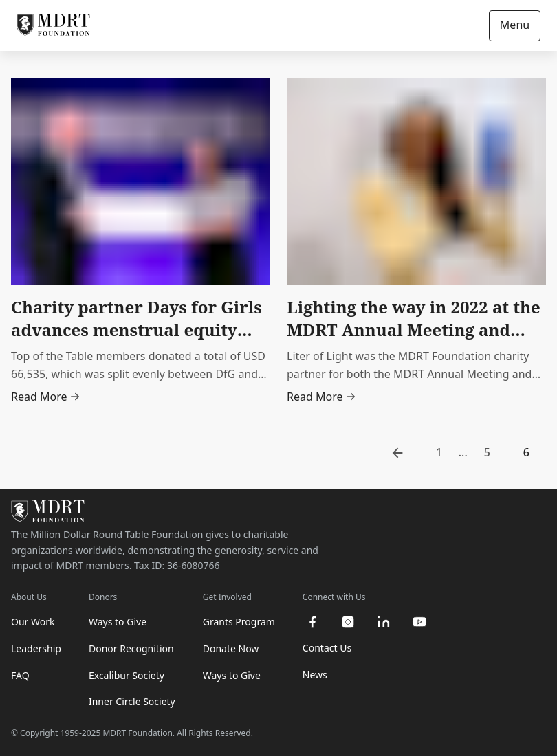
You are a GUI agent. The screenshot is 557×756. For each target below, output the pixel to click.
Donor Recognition (131, 648)
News (315, 675)
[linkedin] (384, 622)
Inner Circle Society (132, 701)
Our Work (33, 622)
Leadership (36, 648)
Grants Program (239, 622)
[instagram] (348, 622)
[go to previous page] (397, 453)
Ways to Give (118, 622)
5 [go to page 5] (487, 452)
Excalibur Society (127, 675)
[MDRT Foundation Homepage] (53, 25)
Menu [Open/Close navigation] (515, 25)
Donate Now (231, 648)
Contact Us (327, 648)
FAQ (20, 675)
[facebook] (312, 622)
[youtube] (419, 622)
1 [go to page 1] (439, 452)
